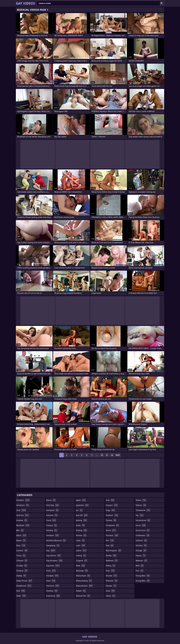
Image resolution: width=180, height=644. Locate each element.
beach (21, 540)
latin (81, 545)
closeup (22, 571)
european (53, 510)
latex (80, 540)
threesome (143, 510)
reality (111, 556)
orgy (111, 510)
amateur (23, 500)
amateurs (23, 505)
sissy (110, 591)
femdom (53, 535)
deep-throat (24, 581)
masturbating (84, 581)
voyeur (141, 556)
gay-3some (54, 556)
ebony (51, 500)
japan (81, 500)
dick (21, 591)
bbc (20, 530)
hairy (51, 571)
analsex (22, 520)
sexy (110, 571)
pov (110, 540)
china (21, 556)
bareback (23, 525)
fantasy (52, 525)
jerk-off (82, 515)
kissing (82, 530)
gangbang (53, 545)
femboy (52, 530)
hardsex (52, 591)
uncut (141, 525)
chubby (22, 566)
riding (111, 566)
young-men (143, 581)
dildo (21, 596)
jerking (82, 520)
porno (111, 530)
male (81, 566)
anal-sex (23, 515)
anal (21, 510)
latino (81, 551)
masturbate (83, 576)
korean (81, 535)
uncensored (143, 520)
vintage (141, 551)
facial (51, 520)
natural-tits (83, 596)
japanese (82, 505)
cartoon (22, 551)
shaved (112, 576)
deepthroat (24, 586)
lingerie (82, 561)
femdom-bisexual (56, 540)
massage (82, 571)
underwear (143, 535)
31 (107, 455)
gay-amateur (55, 561)
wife (140, 566)
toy (140, 515)
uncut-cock (143, 530)
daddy (21, 576)
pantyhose (113, 525)
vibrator (141, 545)
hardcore (53, 586)
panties (111, 520)
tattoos (141, 505)
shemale (112, 581)
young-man (143, 576)
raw (110, 545)
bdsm (21, 535)
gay (51, 551)
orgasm (112, 505)
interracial (53, 596)
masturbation (84, 586)
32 (112, 455)
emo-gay (53, 505)
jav (79, 510)
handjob (53, 576)
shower (111, 586)
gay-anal (53, 566)
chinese (22, 561)
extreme (52, 515)
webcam (141, 561)
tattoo (141, 500)
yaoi (140, 571)
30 (102, 455)
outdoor (112, 515)
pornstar (112, 535)
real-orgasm (114, 551)
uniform (141, 540)
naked (81, 591)
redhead (112, 561)
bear (21, 545)
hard (51, 581)
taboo (111, 596)
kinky (80, 525)
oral (110, 500)
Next (118, 455)
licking (81, 556)
